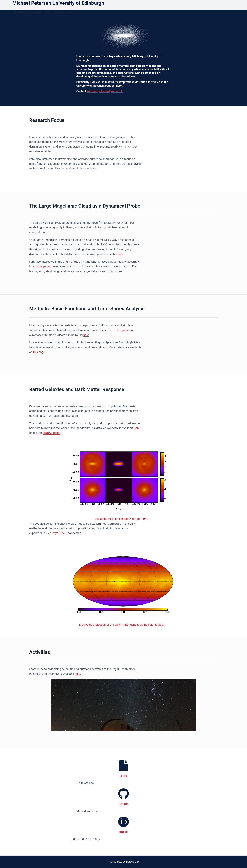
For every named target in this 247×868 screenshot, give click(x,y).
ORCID (123, 832)
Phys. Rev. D (60, 533)
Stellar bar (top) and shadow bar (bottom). (121, 519)
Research (39, 13)
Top (20, 13)
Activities (54, 13)
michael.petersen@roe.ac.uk (105, 91)
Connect (69, 13)
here (120, 254)
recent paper (42, 266)
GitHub (123, 804)
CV (28, 13)
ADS (123, 776)
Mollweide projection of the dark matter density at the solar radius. (121, 625)
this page (39, 352)
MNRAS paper (51, 433)
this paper (123, 330)
